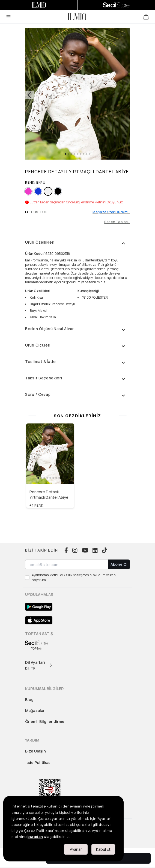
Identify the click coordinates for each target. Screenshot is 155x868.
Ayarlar (76, 849)
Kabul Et (103, 849)
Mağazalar (35, 710)
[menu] (8, 17)
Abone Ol (119, 564)
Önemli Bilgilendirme (45, 721)
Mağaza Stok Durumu (111, 212)
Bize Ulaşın (35, 751)
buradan (35, 837)
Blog (29, 700)
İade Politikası (38, 762)
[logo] (77, 17)
